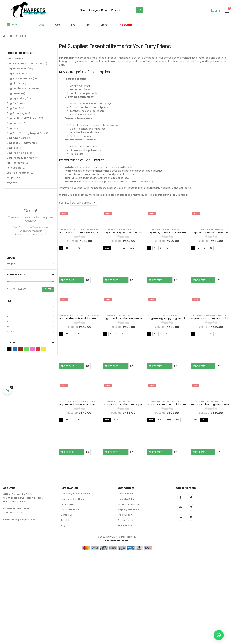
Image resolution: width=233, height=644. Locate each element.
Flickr (191, 517)
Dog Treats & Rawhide (20, 158)
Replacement (126, 494)
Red (40, 349)
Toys (10, 183)
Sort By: (64, 203)
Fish (88, 25)
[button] (219, 635)
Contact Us (67, 515)
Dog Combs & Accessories (23, 88)
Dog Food (13, 108)
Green (29, 349)
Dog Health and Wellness (22, 118)
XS (8, 326)
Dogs (41, 25)
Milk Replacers (15, 163)
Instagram (191, 507)
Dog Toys (76, 229)
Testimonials (68, 504)
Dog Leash (13, 128)
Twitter (191, 497)
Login (215, 11)
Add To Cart (67, 280)
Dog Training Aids (17, 153)
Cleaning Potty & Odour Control (26, 64)
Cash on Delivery (70, 510)
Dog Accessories (17, 69)
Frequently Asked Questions (76, 494)
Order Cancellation (128, 504)
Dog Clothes (168, 315)
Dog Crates (14, 93)
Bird (73, 25)
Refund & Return (127, 499)
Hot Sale (126, 25)
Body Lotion (14, 59)
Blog (63, 525)
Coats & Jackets (154, 315)
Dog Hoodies (15, 123)
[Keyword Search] (107, 10)
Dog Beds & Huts (17, 74)
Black (11, 349)
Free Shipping (126, 520)
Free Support (125, 515)
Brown (23, 349)
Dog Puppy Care (17, 138)
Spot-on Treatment (19, 173)
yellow (46, 349)
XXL (11, 331)
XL (8, 322)
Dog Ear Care (15, 103)
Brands (105, 25)
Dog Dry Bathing (17, 98)
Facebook (181, 497)
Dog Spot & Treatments (21, 143)
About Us (65, 520)
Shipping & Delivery (128, 510)
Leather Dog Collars (96, 229)
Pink (34, 349)
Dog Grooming (16, 113)
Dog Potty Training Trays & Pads (26, 133)
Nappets (137, 229)
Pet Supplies (14, 168)
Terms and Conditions (73, 499)
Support (12, 178)
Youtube (181, 507)
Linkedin (181, 517)
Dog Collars (65, 229)
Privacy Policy (125, 525)
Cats (58, 25)
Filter (48, 289)
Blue (17, 349)
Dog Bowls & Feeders (19, 78)
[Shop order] (84, 203)
